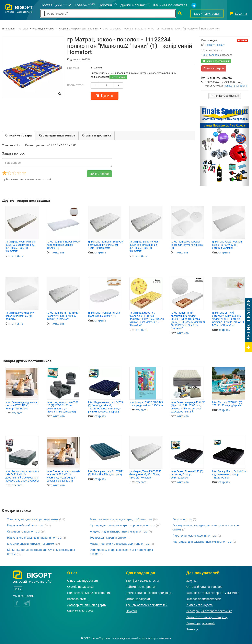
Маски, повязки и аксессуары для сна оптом (120, 544)
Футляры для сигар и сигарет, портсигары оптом (122, 525)
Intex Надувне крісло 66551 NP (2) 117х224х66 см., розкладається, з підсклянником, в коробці (63, 407)
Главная (8, 29)
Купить (105, 96)
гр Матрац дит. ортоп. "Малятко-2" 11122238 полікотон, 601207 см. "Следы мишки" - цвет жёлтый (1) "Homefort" (147, 319)
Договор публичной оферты (87, 605)
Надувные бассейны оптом (25, 525)
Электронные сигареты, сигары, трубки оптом (121, 519)
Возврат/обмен (78, 599)
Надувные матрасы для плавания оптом (34, 538)
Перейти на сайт (215, 45)
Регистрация (118, 77)
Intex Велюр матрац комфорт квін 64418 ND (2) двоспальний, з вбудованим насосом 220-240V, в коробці (22, 476)
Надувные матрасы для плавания (78, 29)
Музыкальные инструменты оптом (31, 544)
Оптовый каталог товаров (204, 587)
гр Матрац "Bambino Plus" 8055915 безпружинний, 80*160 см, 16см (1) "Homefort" (144, 246)
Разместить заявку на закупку (207, 617)
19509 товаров (210, 55)
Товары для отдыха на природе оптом (32, 519)
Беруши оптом (182, 519)
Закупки (192, 581)
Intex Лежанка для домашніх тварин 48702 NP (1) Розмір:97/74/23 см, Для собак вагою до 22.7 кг (63, 476)
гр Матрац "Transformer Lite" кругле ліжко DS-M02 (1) (104, 314)
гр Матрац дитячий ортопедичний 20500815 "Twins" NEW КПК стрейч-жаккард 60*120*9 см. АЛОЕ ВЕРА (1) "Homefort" (228, 319)
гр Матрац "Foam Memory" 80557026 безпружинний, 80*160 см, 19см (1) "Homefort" (21, 246)
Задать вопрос (99, 174)
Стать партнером (214, 68)
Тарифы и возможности (142, 581)
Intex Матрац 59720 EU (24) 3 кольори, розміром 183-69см (146, 404)
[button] (204, 146)
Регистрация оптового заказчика (209, 611)
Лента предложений (200, 623)
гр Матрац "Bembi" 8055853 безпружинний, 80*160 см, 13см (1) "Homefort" (63, 316)
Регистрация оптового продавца (148, 593)
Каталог (23, 29)
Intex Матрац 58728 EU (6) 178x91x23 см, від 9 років (227, 404)
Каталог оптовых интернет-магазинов (213, 593)
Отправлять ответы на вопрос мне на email (27, 179)
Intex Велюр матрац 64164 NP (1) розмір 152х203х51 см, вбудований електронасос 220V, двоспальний (188, 407)
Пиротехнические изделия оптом (194, 536)
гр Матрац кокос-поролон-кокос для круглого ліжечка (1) (187, 245)
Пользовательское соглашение (89, 593)
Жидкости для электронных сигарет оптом (119, 531)
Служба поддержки (80, 587)
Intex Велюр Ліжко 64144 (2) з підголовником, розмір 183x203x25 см (229, 475)
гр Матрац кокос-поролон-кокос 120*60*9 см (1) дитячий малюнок (227, 245)
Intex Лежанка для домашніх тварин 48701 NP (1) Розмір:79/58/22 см (22, 405)
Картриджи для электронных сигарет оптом (202, 542)
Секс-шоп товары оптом (23, 531)
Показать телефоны (236, 86)
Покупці (131, 611)
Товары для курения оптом (108, 538)
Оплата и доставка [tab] (97, 135)
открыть (18, 256)
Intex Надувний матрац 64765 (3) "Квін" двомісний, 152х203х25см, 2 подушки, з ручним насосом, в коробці (105, 407)
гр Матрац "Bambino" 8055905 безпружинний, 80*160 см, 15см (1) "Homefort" (105, 245)
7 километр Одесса (199, 605)
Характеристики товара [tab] (57, 135)
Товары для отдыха (43, 29)
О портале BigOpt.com (82, 581)
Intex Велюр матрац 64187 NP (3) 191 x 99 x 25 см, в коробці (105, 473)
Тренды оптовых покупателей (147, 605)
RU (18, 589)
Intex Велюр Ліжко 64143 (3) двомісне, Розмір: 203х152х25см (187, 475)
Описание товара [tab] (19, 135)
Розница (192, 629)
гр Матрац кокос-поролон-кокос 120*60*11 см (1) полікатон (21, 316)
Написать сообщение (225, 96)
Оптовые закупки (138, 599)
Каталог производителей (204, 599)
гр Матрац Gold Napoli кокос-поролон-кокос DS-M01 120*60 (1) (64, 245)
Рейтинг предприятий (141, 587)
